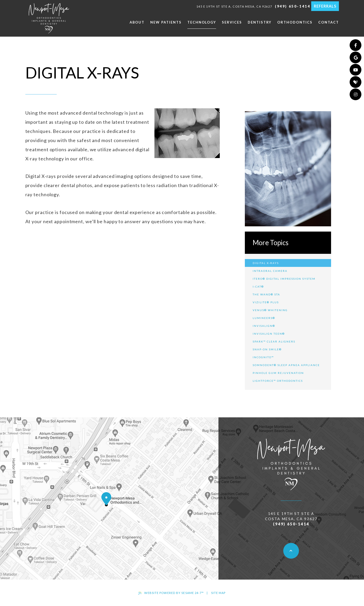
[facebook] (356, 45)
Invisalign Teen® (269, 334)
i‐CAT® (258, 287)
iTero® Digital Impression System (284, 279)
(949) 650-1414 (293, 6)
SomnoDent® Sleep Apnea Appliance (286, 365)
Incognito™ (263, 357)
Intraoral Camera (270, 271)
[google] (356, 57)
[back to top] (291, 551)
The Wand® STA (266, 294)
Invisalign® (264, 326)
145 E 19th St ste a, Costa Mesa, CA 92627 (234, 6)
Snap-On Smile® (267, 349)
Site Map (218, 593)
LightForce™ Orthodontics (278, 381)
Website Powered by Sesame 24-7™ (171, 593)
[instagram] (356, 94)
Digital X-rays (266, 263)
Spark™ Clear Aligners (274, 341)
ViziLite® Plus (266, 302)
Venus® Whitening (270, 310)
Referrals (325, 6)
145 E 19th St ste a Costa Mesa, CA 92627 (291, 516)
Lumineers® (264, 318)
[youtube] (356, 70)
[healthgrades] (356, 82)
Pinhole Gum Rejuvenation (278, 373)
